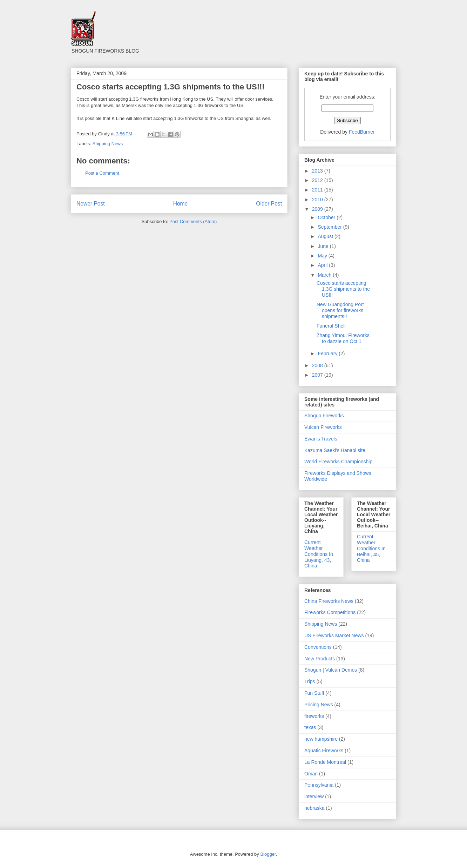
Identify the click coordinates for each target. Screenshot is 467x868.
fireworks (314, 716)
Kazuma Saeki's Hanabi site (335, 450)
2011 (318, 190)
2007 (318, 375)
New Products (320, 659)
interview (314, 796)
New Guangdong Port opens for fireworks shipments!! (340, 310)
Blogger (268, 854)
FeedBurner (362, 132)
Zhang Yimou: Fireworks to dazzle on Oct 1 (343, 338)
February (328, 354)
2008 (318, 365)
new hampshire (321, 739)
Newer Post (91, 204)
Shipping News (108, 144)
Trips (310, 681)
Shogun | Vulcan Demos (331, 670)
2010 (318, 200)
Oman (311, 774)
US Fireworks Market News (334, 635)
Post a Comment (102, 173)
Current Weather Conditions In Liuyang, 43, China (319, 554)
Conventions (318, 647)
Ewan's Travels (321, 439)
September (330, 227)
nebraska (314, 808)
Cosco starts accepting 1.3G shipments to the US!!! (343, 289)
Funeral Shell (331, 326)
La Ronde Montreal (325, 762)
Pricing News (319, 705)
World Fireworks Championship (338, 462)
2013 (318, 171)
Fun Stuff (314, 693)
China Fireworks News (329, 601)
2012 (318, 180)
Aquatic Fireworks (324, 751)
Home (181, 204)
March (325, 275)
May (323, 256)
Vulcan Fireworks (323, 427)
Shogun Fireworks (324, 416)
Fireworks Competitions (330, 612)
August (326, 236)
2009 (318, 209)
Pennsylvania (319, 785)
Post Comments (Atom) (193, 221)
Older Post (269, 204)
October (327, 217)
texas (310, 727)
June (324, 246)
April (323, 265)
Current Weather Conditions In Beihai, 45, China (371, 548)
